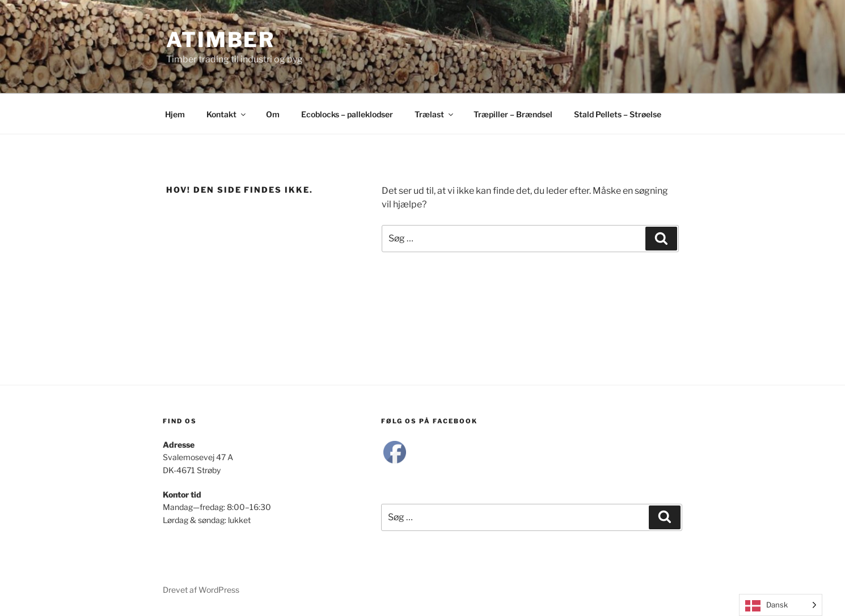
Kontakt (227, 114)
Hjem (175, 114)
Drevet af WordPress (201, 590)
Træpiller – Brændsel (513, 114)
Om (273, 114)
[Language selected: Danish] (781, 605)
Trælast (435, 114)
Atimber (221, 40)
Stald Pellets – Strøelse (618, 114)
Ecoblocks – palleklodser (347, 114)
